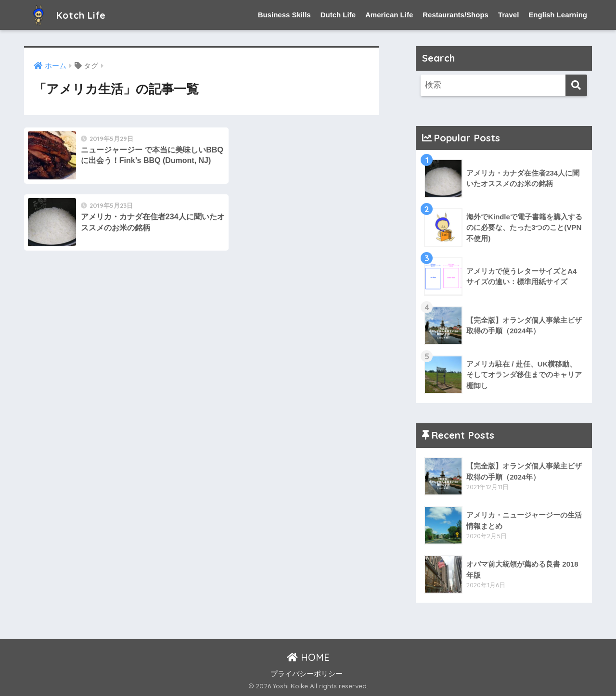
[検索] (576, 85)
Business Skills (284, 15)
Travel (508, 15)
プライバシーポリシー (307, 674)
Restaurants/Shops (456, 15)
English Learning (558, 15)
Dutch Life (338, 15)
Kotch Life (71, 15)
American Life (389, 15)
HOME (308, 658)
